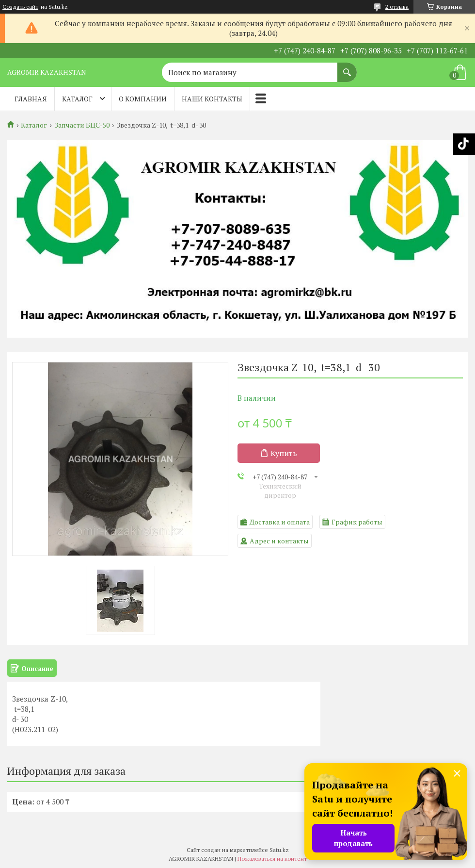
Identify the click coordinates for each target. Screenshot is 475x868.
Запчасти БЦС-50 (82, 125)
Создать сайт (20, 7)
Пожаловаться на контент (272, 859)
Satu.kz (279, 850)
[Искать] (347, 67)
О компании (143, 99)
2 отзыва (397, 7)
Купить (284, 453)
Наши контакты (212, 99)
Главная (31, 99)
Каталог (77, 99)
